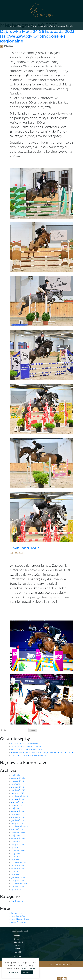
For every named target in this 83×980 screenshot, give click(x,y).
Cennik (54, 26)
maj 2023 (16, 808)
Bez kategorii (18, 901)
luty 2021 (15, 860)
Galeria (61, 26)
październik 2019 (19, 884)
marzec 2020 (17, 872)
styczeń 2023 (17, 817)
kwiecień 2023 (18, 811)
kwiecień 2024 (18, 778)
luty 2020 (16, 875)
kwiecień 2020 (18, 869)
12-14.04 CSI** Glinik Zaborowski (27, 750)
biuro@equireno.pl (20, 931)
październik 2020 (19, 863)
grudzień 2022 (18, 820)
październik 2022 (19, 826)
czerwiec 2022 (18, 832)
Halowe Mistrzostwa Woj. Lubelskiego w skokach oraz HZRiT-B (42, 753)
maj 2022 (16, 835)
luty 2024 (16, 784)
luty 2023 (15, 814)
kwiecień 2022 (18, 838)
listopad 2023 (18, 793)
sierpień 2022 (18, 829)
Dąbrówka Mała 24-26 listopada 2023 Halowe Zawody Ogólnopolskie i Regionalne (37, 36)
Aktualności (37, 26)
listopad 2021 (17, 844)
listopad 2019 (17, 881)
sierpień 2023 (18, 802)
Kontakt (69, 26)
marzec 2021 (17, 857)
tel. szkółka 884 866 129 (21, 926)
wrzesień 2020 (18, 866)
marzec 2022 (17, 841)
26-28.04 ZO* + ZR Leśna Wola (26, 747)
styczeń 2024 (17, 787)
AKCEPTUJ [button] (27, 972)
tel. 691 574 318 (18, 922)
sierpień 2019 (17, 887)
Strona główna (17, 26)
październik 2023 (19, 796)
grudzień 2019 (18, 878)
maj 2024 (16, 775)
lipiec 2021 (16, 847)
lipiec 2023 (16, 805)
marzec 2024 (17, 781)
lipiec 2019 (16, 890)
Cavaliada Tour (24, 548)
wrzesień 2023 (18, 799)
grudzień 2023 (18, 790)
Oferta (47, 26)
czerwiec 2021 (18, 850)
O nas (28, 26)
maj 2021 (15, 854)
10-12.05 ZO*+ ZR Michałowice (26, 744)
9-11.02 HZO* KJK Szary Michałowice (29, 756)
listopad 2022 (18, 823)
